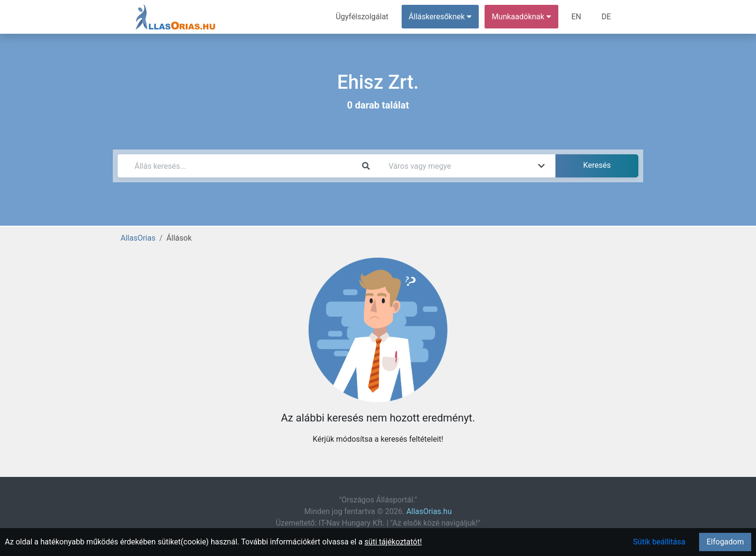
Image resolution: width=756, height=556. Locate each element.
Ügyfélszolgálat (362, 17)
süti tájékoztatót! (393, 542)
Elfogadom (725, 542)
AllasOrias (138, 238)
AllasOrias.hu (429, 511)
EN (576, 17)
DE (606, 17)
